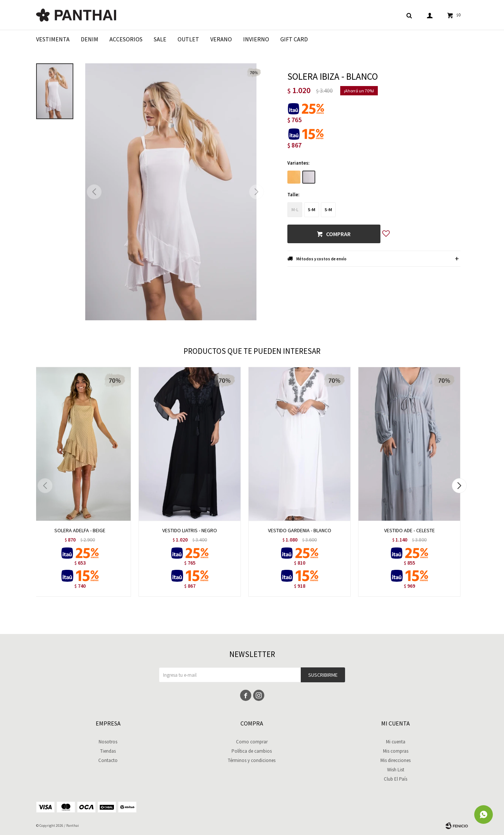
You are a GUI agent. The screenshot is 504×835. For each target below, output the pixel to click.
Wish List (396, 770)
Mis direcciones (395, 760)
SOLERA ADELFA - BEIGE (80, 530)
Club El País (395, 779)
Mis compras (396, 751)
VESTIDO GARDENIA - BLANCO (300, 530)
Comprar (338, 234)
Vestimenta (53, 39)
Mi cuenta (396, 742)
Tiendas (108, 751)
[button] (256, 192)
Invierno (256, 39)
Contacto (108, 760)
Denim (90, 39)
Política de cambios (252, 751)
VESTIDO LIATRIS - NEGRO (190, 530)
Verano (221, 39)
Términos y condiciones (252, 760)
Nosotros (108, 742)
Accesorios (126, 39)
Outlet (188, 39)
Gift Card (294, 39)
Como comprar (252, 742)
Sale (160, 39)
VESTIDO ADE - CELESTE (409, 530)
